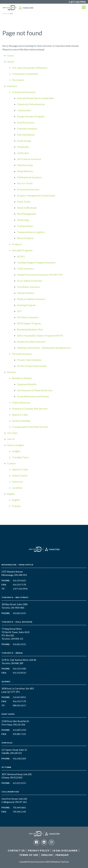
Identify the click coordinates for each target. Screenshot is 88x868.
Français (16, 506)
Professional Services (28, 189)
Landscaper (23, 153)
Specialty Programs (22, 250)
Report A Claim (20, 415)
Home (10, 55)
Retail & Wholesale (27, 208)
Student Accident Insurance (31, 342)
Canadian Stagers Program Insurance (36, 262)
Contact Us (16, 850)
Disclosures (18, 80)
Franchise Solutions (27, 129)
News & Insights (16, 445)
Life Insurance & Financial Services (35, 390)
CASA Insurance (25, 269)
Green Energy (24, 141)
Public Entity (24, 202)
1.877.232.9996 (77, 2)
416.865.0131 (19, 613)
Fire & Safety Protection (30, 281)
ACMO (21, 256)
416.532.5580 (19, 669)
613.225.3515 (19, 783)
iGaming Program (26, 305)
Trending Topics (21, 457)
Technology (23, 220)
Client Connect (20, 475)
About (11, 62)
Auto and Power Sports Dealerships (35, 98)
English (11, 494)
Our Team (12, 433)
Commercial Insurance (24, 92)
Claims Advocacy (21, 402)
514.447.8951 (19, 697)
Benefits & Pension (22, 378)
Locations (17, 488)
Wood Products (25, 238)
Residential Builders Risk (30, 329)
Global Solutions (26, 293)
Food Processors (26, 122)
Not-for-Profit (25, 183)
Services (12, 372)
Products (17, 244)
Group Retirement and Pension (33, 396)
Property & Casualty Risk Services (30, 409)
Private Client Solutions (29, 360)
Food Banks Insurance (28, 287)
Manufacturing (25, 165)
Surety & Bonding (21, 421)
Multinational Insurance (29, 177)
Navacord (17, 482)
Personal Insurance (22, 354)
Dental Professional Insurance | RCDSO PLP (40, 275)
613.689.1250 (19, 730)
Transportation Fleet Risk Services (30, 427)
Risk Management (27, 214)
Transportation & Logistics (31, 232)
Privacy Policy (39, 850)
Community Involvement (25, 74)
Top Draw (65, 862)
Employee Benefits (27, 384)
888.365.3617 (19, 705)
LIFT (19, 311)
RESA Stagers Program (29, 323)
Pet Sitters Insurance (28, 317)
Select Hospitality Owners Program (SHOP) (40, 335)
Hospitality (23, 147)
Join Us (11, 439)
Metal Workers (25, 171)
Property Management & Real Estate (36, 195)
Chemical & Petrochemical (31, 104)
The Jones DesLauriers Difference (30, 68)
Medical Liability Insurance (31, 299)
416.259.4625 (19, 581)
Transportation (25, 226)
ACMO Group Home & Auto (32, 366)
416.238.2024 (19, 759)
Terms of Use (29, 855)
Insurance (12, 86)
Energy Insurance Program (31, 116)
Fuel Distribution (26, 135)
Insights (16, 451)
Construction (24, 110)
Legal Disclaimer (65, 850)
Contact (11, 463)
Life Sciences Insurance (29, 159)
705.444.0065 (19, 808)
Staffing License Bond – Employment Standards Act (44, 348)
